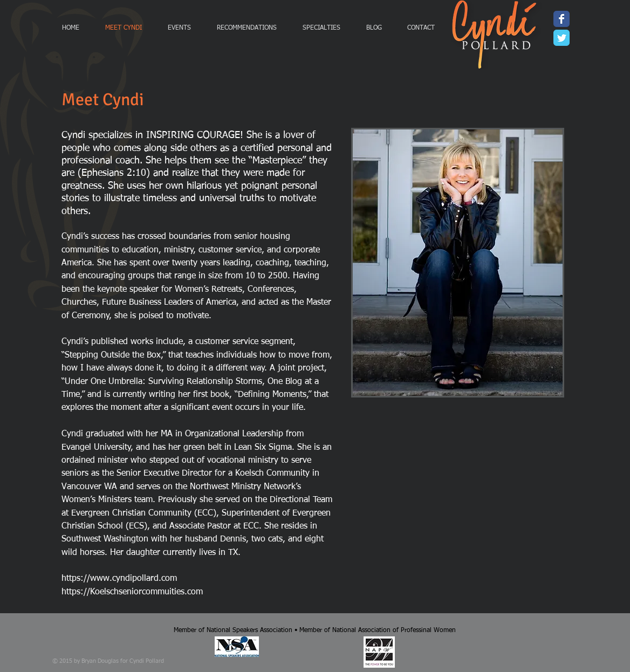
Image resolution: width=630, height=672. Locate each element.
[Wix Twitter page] (561, 38)
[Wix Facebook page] (561, 19)
